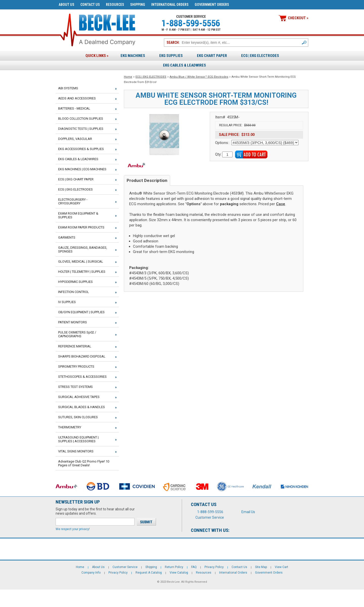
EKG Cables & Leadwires (185, 65)
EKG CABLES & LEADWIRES (78, 159)
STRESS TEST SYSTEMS (75, 387)
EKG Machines (133, 56)
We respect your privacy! (73, 529)
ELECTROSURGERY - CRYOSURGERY (73, 201)
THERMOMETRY (70, 427)
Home (128, 77)
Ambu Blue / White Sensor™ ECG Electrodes (199, 77)
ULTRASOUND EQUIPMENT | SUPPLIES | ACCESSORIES (78, 439)
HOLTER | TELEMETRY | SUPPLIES (82, 272)
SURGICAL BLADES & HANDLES (82, 407)
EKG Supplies (171, 56)
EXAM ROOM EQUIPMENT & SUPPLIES (78, 215)
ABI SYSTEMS (68, 88)
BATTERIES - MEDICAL (74, 108)
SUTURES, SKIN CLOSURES (78, 417)
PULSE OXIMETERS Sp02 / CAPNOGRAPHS (77, 334)
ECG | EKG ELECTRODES (260, 56)
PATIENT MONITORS (73, 322)
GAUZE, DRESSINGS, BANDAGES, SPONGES (83, 249)
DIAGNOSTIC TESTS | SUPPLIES (81, 129)
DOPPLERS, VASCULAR (75, 139)
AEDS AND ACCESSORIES (77, 98)
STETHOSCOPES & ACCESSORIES (82, 377)
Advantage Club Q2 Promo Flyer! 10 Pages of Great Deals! (84, 463)
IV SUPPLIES (67, 302)
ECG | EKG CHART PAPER (76, 179)
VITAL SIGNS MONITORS (76, 451)
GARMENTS (67, 237)
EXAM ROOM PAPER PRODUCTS (81, 227)
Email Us (248, 512)
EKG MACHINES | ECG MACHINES (82, 169)
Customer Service (210, 517)
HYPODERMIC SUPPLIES (75, 282)
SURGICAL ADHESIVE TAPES (79, 397)
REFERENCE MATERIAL (75, 346)
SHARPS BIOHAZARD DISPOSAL (82, 356)
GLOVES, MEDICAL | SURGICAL (81, 261)
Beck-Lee (173, 582)
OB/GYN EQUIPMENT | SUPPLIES (81, 312)
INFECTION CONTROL (74, 292)
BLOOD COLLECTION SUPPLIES (81, 119)
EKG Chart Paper (212, 56)
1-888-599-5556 (210, 512)
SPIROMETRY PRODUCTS (76, 367)
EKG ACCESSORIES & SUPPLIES (81, 149)
